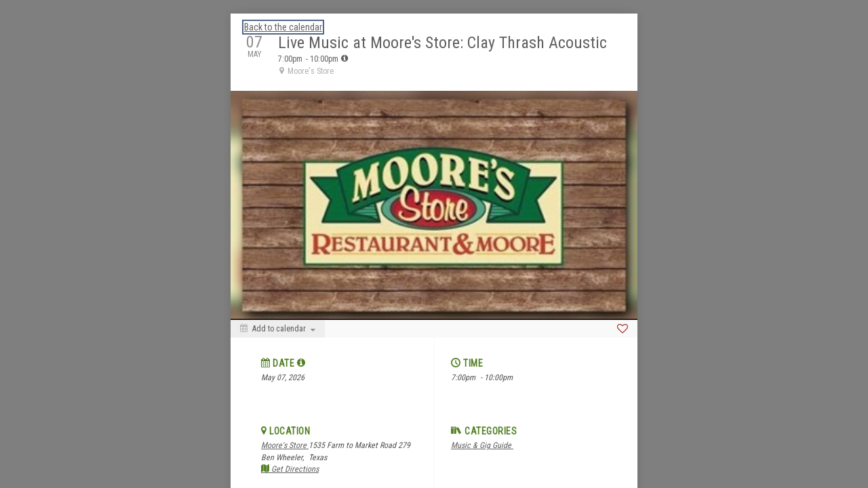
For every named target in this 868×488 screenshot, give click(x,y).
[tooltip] (344, 58)
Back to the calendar (283, 27)
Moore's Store (285, 445)
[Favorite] (623, 329)
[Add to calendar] (278, 329)
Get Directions (290, 469)
